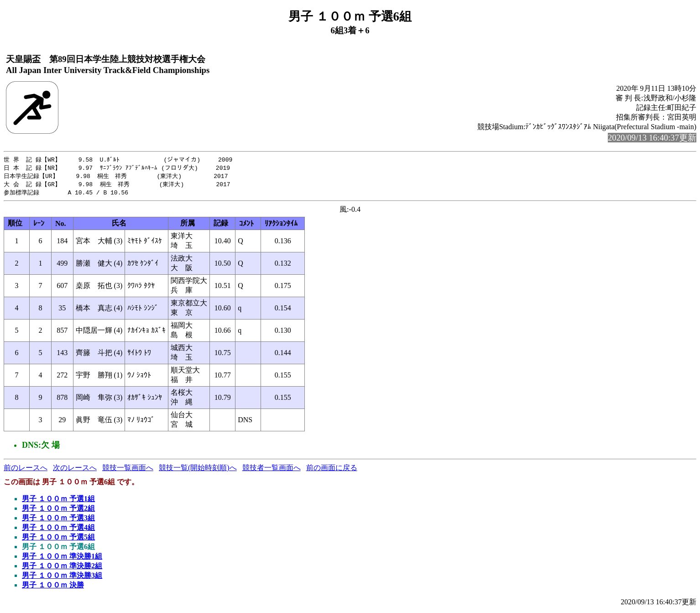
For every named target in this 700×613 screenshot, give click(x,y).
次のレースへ (75, 470)
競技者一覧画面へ (272, 470)
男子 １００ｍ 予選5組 (58, 539)
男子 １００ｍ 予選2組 (58, 511)
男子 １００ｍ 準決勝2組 (62, 568)
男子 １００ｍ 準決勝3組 (62, 578)
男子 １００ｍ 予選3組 (58, 520)
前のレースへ (26, 470)
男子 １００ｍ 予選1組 (58, 501)
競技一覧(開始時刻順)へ (198, 470)
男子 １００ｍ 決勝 (53, 587)
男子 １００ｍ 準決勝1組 (62, 558)
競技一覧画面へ (128, 470)
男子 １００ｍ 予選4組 (58, 530)
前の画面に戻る (332, 470)
